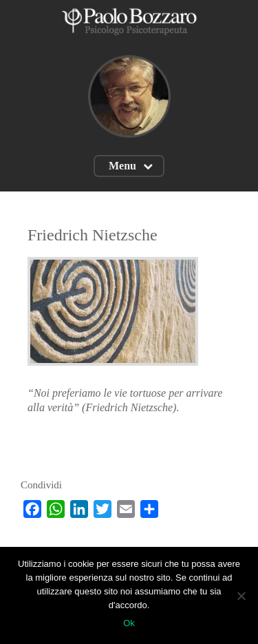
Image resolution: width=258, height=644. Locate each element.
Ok (129, 623)
